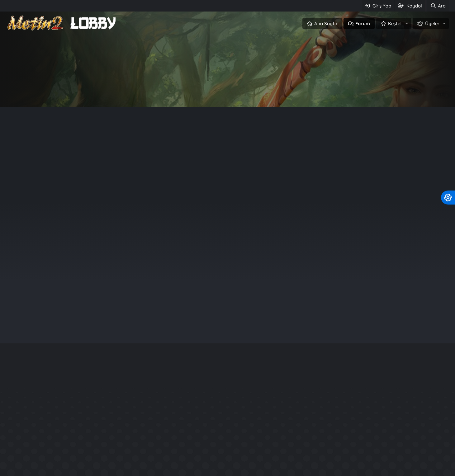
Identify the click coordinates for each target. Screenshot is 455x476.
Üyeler (432, 24)
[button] (407, 24)
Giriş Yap (201, 92)
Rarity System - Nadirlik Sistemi (353, 430)
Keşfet (395, 24)
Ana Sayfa (326, 24)
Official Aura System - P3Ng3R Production (365, 464)
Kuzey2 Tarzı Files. (336, 453)
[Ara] (438, 6)
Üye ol (254, 92)
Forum (363, 24)
